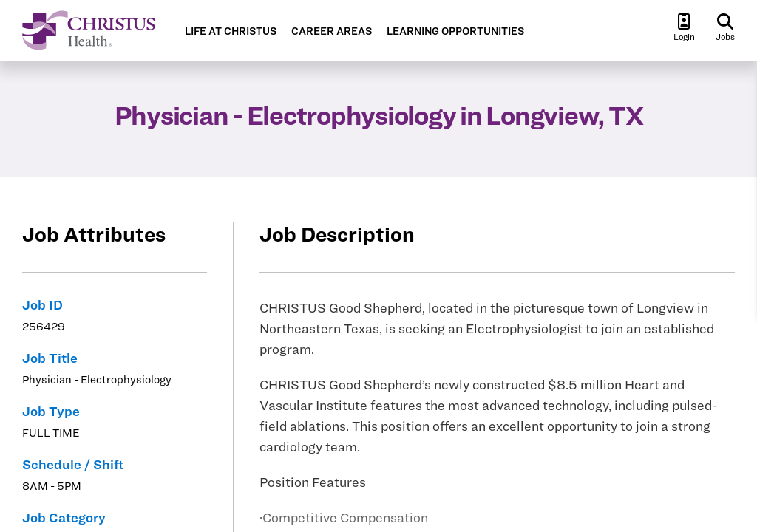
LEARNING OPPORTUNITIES (455, 31)
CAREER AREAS (332, 31)
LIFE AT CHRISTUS (231, 31)
